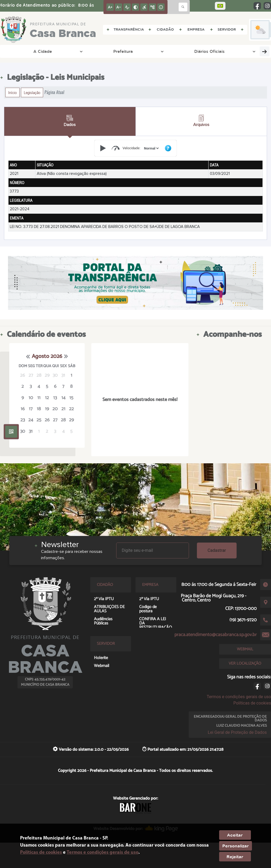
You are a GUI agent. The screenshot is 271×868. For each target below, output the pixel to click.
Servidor (243, 51)
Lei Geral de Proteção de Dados (237, 732)
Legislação (32, 92)
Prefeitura (49, 51)
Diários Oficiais (85, 51)
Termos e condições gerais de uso (239, 697)
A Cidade (20, 51)
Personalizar (236, 846)
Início (12, 92)
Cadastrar (217, 550)
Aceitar (235, 835)
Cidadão (216, 51)
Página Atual (54, 92)
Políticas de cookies (252, 703)
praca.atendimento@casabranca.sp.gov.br (216, 635)
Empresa (188, 51)
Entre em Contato (151, 51)
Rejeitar (235, 857)
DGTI (114, 51)
